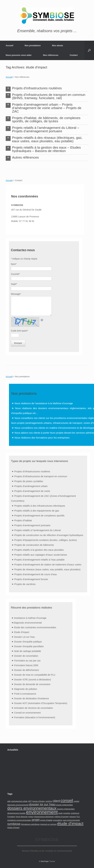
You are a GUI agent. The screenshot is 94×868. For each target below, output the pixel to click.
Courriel (15, 274)
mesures (73, 817)
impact (31, 817)
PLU (78, 817)
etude (61, 813)
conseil (67, 800)
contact (76, 801)
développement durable (16, 813)
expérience (75, 813)
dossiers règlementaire (66, 809)
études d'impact (13, 827)
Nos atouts (58, 45)
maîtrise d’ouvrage (62, 817)
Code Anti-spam (19, 331)
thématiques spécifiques (30, 824)
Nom (14, 264)
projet (36, 820)
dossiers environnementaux (32, 808)
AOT (30, 801)
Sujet (14, 284)
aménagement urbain (19, 801)
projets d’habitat (46, 820)
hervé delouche (22, 817)
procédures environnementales (19, 820)
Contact (74, 55)
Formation (11, 817)
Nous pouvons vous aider (19, 55)
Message (16, 294)
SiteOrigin (45, 861)
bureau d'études (39, 801)
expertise (67, 813)
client (56, 801)
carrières (49, 801)
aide (9, 801)
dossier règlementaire (64, 805)
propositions (58, 820)
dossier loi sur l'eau (42, 804)
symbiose (14, 824)
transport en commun (48, 824)
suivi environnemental (71, 820)
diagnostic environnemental (18, 805)
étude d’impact (70, 823)
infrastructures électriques (44, 817)
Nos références (51, 55)
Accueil (9, 45)
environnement (42, 812)
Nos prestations (33, 45)
